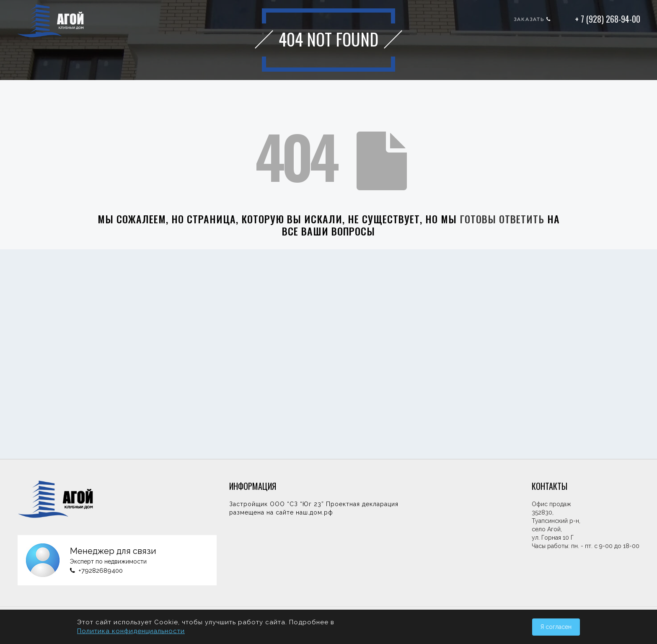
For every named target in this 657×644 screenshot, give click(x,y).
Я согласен (556, 627)
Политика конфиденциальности (131, 631)
